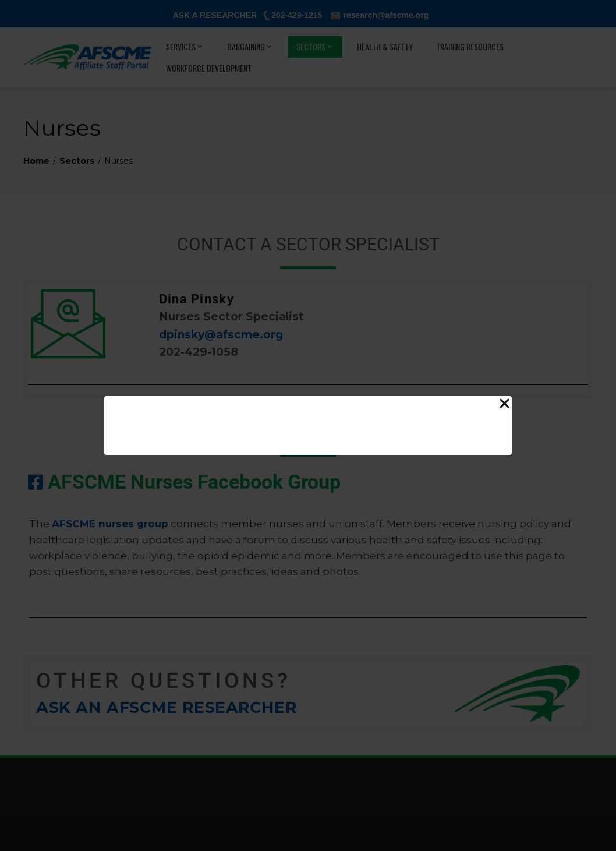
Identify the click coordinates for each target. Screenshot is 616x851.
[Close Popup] (505, 406)
